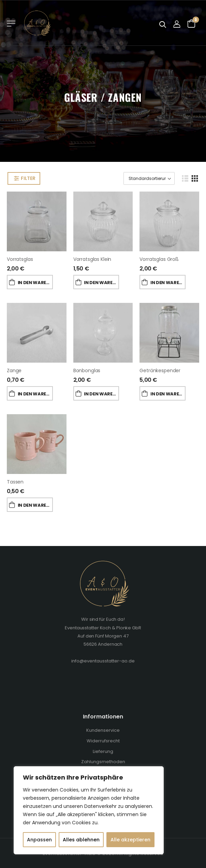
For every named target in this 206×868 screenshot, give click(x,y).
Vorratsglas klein (92, 259)
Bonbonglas (87, 370)
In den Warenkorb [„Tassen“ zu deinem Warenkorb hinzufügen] (35, 505)
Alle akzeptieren (130, 840)
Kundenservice (103, 730)
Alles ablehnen (81, 840)
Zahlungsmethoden (103, 762)
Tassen (15, 482)
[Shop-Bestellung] (149, 178)
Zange (14, 370)
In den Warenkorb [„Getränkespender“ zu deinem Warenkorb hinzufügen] (168, 394)
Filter (28, 178)
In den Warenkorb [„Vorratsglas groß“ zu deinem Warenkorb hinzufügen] (168, 283)
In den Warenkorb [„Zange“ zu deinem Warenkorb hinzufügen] (35, 394)
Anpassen (39, 840)
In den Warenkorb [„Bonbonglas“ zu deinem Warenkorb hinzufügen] (101, 394)
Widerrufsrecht (103, 741)
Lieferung (103, 751)
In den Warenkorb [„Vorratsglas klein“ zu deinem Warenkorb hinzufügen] (101, 283)
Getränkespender (160, 370)
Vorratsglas (20, 259)
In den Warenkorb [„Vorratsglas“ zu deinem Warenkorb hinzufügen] (35, 283)
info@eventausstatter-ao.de (103, 661)
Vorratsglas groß (159, 259)
